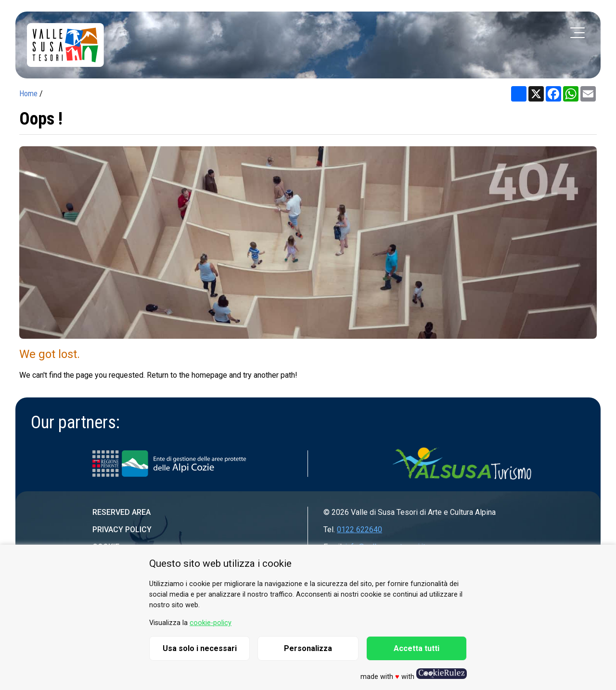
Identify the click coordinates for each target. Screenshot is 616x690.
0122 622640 (359, 530)
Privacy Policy (122, 530)
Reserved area (122, 512)
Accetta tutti (417, 648)
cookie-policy (211, 623)
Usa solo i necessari (200, 648)
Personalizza (308, 648)
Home (28, 94)
